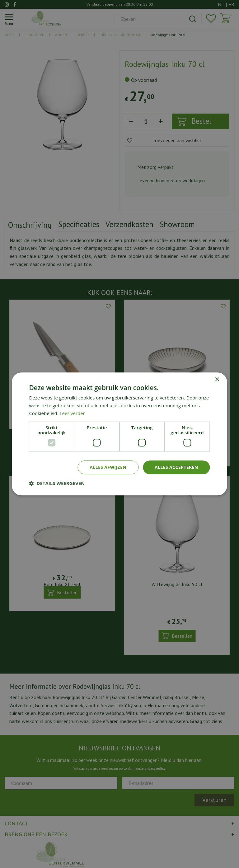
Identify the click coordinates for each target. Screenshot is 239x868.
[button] (57, 483)
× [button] (217, 380)
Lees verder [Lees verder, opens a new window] (73, 413)
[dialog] (119, 434)
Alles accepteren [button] (176, 467)
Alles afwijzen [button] (108, 467)
